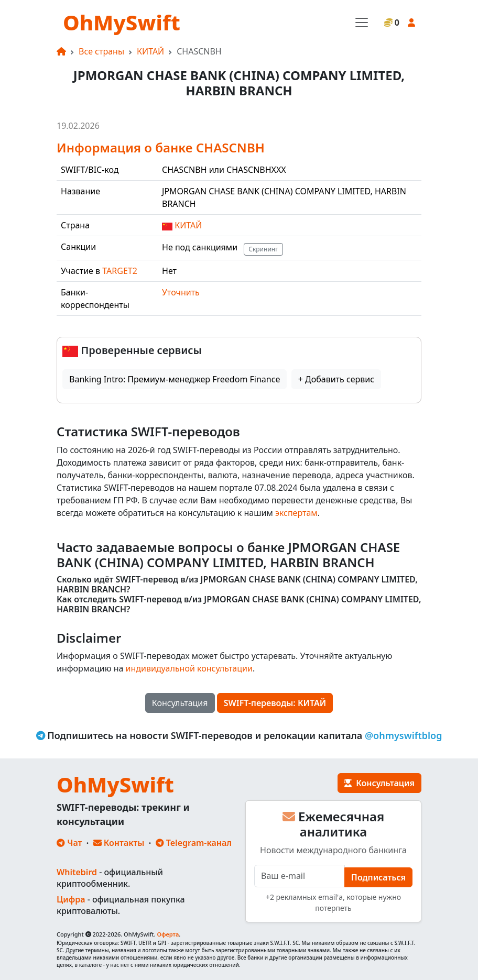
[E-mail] (300, 876)
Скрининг (263, 249)
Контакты (119, 843)
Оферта (168, 934)
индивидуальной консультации (189, 668)
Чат (69, 843)
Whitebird (77, 872)
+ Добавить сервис (336, 379)
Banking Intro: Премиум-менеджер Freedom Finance (175, 379)
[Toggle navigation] (362, 23)
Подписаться (378, 877)
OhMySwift (122, 22)
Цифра (71, 899)
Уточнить (181, 292)
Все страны (101, 51)
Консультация (180, 703)
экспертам (296, 513)
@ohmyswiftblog (404, 735)
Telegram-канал (194, 843)
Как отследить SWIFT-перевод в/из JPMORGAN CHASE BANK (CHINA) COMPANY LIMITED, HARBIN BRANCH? (239, 604)
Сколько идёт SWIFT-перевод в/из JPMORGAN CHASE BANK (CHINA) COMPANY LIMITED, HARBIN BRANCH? (237, 585)
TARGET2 (120, 271)
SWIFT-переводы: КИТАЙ (275, 703)
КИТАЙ (150, 51)
